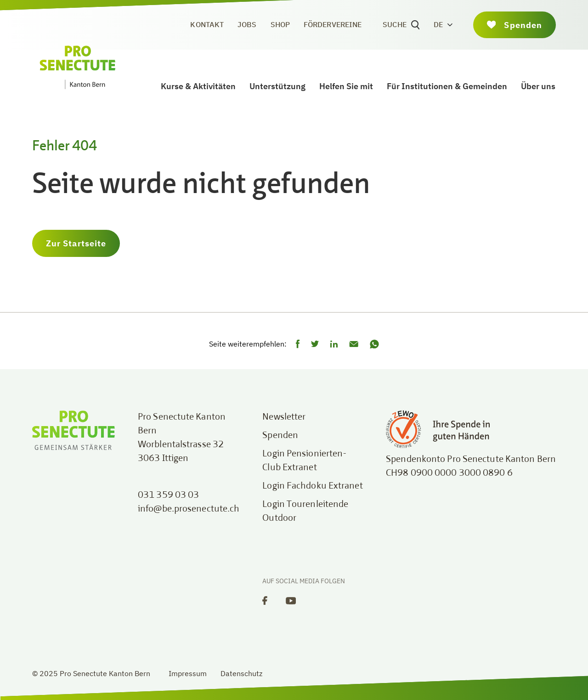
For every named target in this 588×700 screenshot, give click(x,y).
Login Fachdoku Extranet (312, 486)
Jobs (247, 24)
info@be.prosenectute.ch (189, 509)
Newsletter (284, 417)
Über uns (538, 86)
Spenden (280, 436)
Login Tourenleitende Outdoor (305, 512)
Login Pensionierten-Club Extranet (305, 461)
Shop (280, 24)
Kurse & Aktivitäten (198, 86)
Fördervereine (333, 24)
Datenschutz (241, 673)
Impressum (188, 673)
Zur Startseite (76, 243)
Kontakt (207, 24)
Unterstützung (277, 86)
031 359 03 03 (168, 495)
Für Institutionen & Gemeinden (447, 86)
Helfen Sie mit (346, 86)
